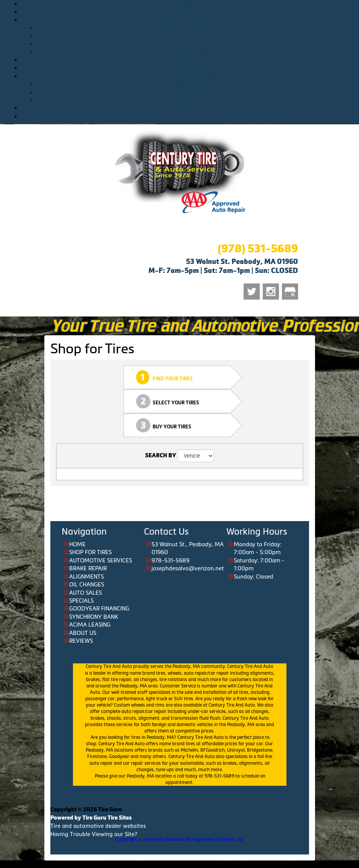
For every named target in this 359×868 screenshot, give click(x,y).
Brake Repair (195, 36)
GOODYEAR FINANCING (99, 608)
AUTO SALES (187, 60)
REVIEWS (187, 116)
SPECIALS (187, 68)
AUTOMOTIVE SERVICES (187, 20)
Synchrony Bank (195, 92)
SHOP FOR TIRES (187, 11)
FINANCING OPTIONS (187, 76)
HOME (187, 4)
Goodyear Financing (195, 84)
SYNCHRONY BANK (94, 617)
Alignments (195, 44)
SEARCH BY (161, 455)
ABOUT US (187, 108)
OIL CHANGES (87, 584)
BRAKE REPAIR (88, 568)
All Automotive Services (195, 28)
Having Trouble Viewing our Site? (94, 834)
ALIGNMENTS (86, 576)
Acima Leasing (195, 100)
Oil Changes (195, 52)
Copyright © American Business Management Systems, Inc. (180, 839)
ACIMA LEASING (90, 625)
